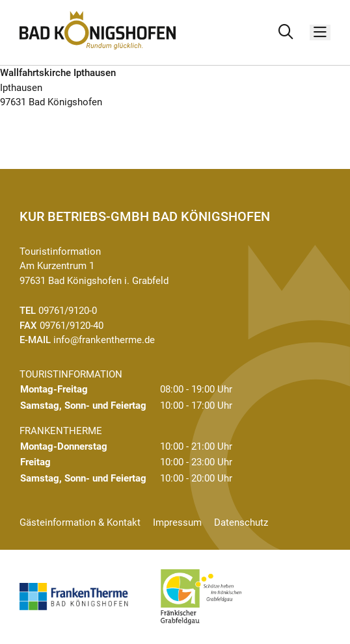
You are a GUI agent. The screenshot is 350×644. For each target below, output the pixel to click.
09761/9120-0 (68, 311)
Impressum (177, 522)
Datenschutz (241, 522)
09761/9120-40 (72, 326)
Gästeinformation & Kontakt (80, 522)
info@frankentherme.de (104, 340)
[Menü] (320, 33)
